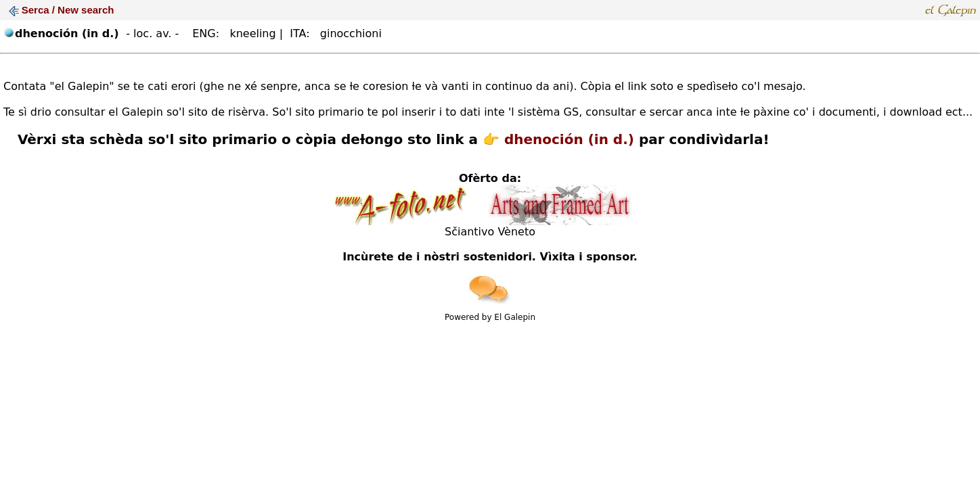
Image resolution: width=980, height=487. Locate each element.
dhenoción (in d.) (569, 139)
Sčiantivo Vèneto (490, 232)
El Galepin (515, 317)
